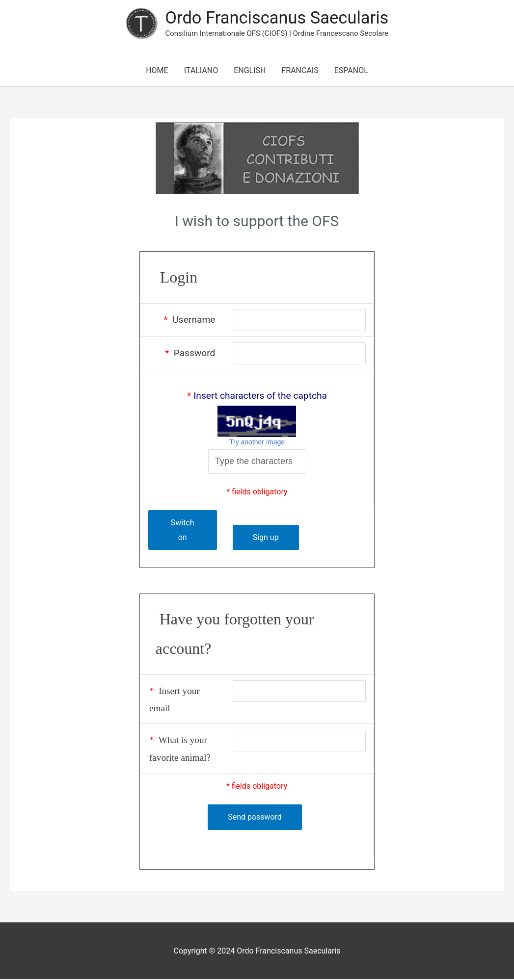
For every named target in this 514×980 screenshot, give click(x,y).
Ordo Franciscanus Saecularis (277, 18)
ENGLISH (250, 71)
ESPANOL (351, 71)
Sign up (264, 538)
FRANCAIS (300, 71)
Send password (255, 818)
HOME (157, 71)
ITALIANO (201, 71)
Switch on (182, 531)
